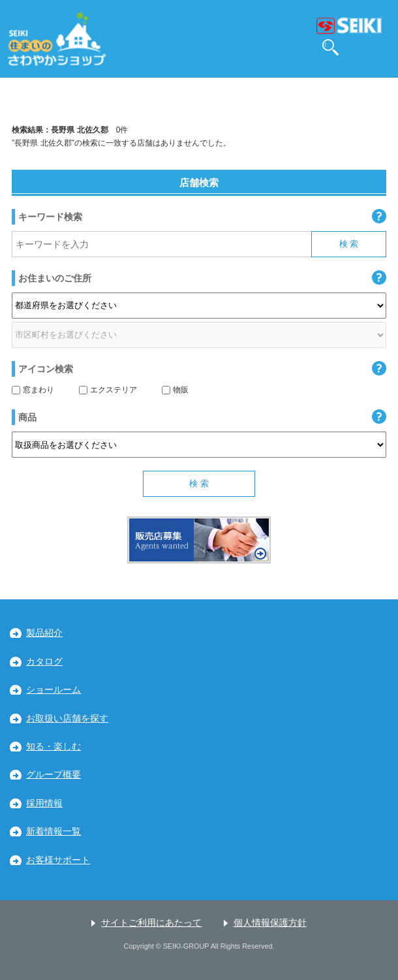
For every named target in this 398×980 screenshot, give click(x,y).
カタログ (44, 662)
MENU (378, 47)
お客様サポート (58, 860)
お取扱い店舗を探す (67, 719)
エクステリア (108, 390)
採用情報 (44, 803)
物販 (175, 390)
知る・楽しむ (54, 747)
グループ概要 (54, 775)
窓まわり (33, 390)
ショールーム (54, 690)
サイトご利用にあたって (151, 923)
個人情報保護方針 (270, 923)
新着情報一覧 (54, 831)
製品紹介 (44, 633)
